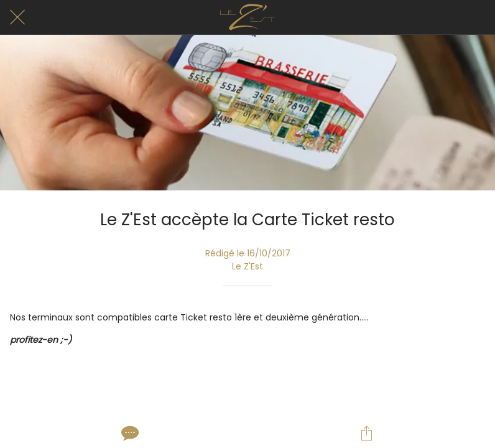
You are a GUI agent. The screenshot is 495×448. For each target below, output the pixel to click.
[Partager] (366, 433)
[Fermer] (17, 17)
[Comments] (129, 433)
